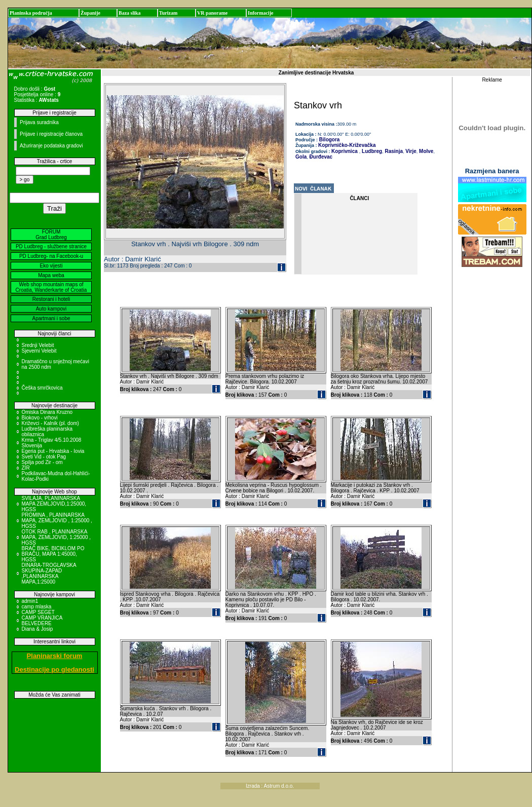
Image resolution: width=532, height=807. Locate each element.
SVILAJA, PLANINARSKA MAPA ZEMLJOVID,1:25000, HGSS (54, 504)
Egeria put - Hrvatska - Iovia (53, 451)
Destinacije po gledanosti (54, 669)
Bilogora (329, 140)
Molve (425, 151)
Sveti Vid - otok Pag (44, 457)
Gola (301, 157)
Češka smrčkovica (42, 388)
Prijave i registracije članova (51, 134)
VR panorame (212, 13)
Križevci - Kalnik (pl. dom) (50, 423)
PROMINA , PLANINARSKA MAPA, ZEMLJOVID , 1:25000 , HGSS (57, 521)
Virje (410, 151)
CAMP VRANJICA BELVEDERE (42, 621)
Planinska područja (31, 13)
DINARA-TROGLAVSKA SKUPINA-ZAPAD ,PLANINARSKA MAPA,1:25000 (49, 573)
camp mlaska (37, 607)
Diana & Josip (37, 629)
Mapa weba (51, 275)
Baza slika (130, 13)
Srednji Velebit (38, 345)
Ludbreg (371, 151)
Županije (90, 13)
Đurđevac (320, 157)
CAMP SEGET (38, 612)
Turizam (168, 13)
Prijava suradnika (39, 122)
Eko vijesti (51, 266)
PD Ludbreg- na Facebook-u (51, 256)
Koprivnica (345, 151)
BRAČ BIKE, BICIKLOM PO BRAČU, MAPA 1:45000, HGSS (53, 554)
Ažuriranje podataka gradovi (51, 146)
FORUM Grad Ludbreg (51, 235)
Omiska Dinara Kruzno (47, 412)
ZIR (26, 468)
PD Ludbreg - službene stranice (51, 246)
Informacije (261, 13)
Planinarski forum (55, 656)
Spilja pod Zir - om (42, 462)
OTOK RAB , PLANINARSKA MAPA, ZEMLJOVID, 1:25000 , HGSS (56, 537)
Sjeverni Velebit (39, 351)
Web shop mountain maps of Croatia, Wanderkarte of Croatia (51, 287)
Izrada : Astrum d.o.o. (270, 786)
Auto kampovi (51, 309)
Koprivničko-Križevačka (347, 145)
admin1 (30, 601)
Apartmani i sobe (51, 318)
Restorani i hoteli (51, 299)
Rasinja (393, 151)
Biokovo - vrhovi (40, 418)
